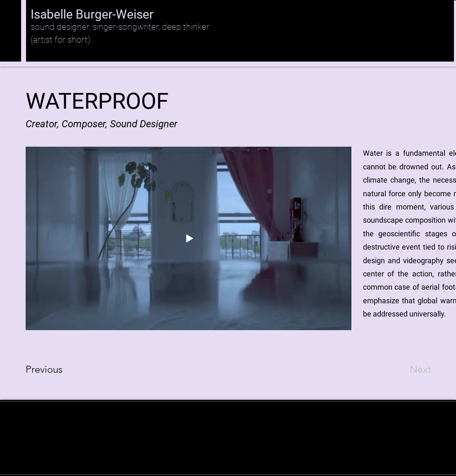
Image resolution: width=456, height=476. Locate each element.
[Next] (404, 369)
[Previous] (55, 369)
